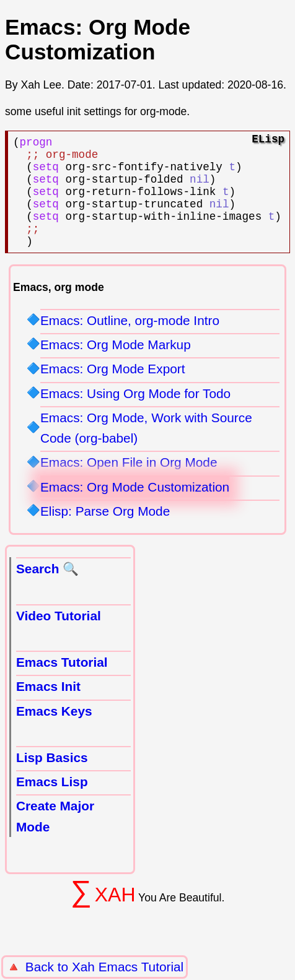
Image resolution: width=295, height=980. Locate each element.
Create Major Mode (55, 838)
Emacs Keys (54, 733)
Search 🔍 (47, 591)
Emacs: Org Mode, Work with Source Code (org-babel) (146, 450)
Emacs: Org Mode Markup (116, 367)
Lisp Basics (52, 780)
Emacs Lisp (52, 804)
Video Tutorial (59, 638)
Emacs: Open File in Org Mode (129, 484)
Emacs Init (48, 709)
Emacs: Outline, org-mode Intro (130, 343)
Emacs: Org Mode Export (112, 391)
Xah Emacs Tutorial (128, 967)
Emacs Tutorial (62, 684)
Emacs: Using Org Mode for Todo (135, 416)
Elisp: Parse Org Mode (105, 533)
